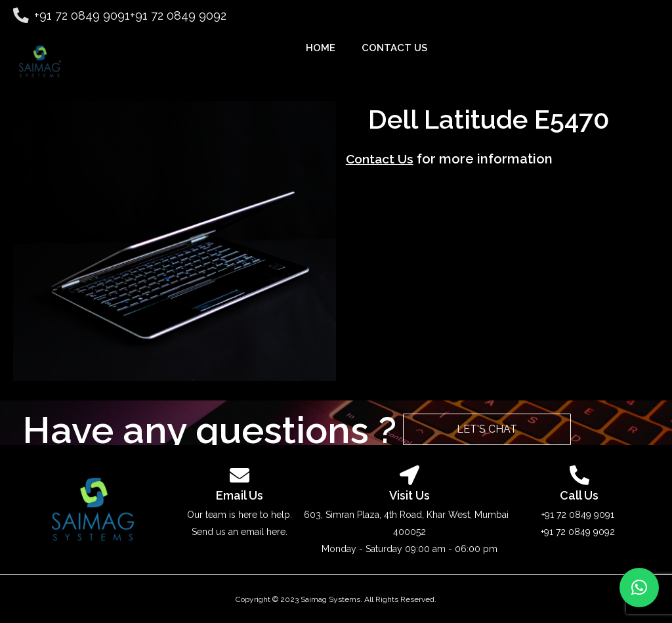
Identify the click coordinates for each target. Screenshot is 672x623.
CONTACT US (394, 48)
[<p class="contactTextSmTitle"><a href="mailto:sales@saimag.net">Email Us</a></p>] (240, 475)
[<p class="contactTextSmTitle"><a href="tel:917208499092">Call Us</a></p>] (579, 475)
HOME (321, 48)
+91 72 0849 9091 (76, 15)
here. (277, 532)
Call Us (579, 495)
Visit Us (409, 495)
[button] (639, 588)
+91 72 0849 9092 (172, 15)
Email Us (240, 495)
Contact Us (382, 167)
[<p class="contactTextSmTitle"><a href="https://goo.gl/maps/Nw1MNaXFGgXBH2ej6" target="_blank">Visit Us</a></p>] (409, 475)
